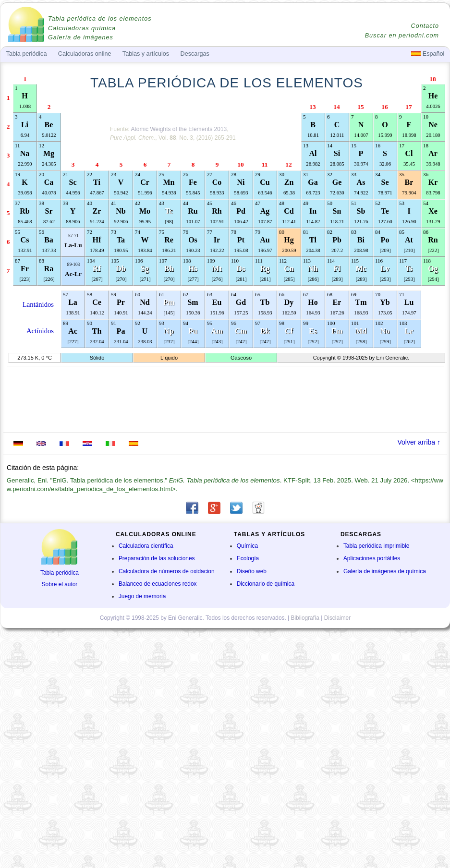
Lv (385, 269)
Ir (217, 240)
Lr (409, 331)
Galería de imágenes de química (385, 571)
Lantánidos (38, 304)
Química (247, 546)
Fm (337, 331)
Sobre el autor (60, 584)
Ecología (248, 558)
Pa (121, 331)
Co (217, 182)
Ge (337, 182)
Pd (241, 211)
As (361, 182)
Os (193, 240)
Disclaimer (338, 618)
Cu (265, 182)
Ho (313, 302)
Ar (433, 153)
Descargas (195, 54)
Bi (361, 240)
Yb (385, 302)
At (409, 240)
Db (121, 269)
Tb (265, 302)
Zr (97, 211)
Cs (25, 240)
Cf (289, 331)
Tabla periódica (60, 573)
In (313, 211)
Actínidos (40, 331)
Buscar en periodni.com (402, 36)
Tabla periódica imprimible (376, 546)
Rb (24, 211)
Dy (289, 302)
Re (169, 240)
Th (97, 331)
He (433, 96)
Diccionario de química (266, 584)
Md (361, 331)
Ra (49, 269)
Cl (409, 153)
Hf (97, 240)
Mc (361, 269)
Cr (145, 182)
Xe (433, 211)
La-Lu (73, 245)
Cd (289, 211)
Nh (313, 269)
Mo (145, 211)
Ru (193, 211)
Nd (145, 302)
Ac (73, 331)
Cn (289, 269)
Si (337, 153)
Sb (361, 211)
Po (385, 240)
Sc (73, 182)
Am (217, 331)
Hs (193, 269)
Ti (97, 182)
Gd (241, 302)
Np (169, 331)
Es (313, 331)
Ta (121, 240)
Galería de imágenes (81, 37)
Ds (241, 269)
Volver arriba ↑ (419, 442)
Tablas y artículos (146, 54)
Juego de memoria (142, 596)
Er (337, 302)
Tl (313, 240)
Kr (433, 182)
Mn (169, 182)
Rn (433, 240)
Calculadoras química (82, 28)
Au (265, 240)
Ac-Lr (73, 274)
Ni (241, 182)
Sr (49, 211)
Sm (193, 302)
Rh (217, 211)
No (385, 331)
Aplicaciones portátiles (372, 558)
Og (433, 269)
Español (428, 54)
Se (385, 182)
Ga (313, 182)
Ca (49, 182)
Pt (241, 240)
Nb (121, 211)
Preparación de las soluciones (157, 558)
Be (49, 125)
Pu (193, 331)
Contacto (425, 26)
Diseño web (252, 571)
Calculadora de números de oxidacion (167, 571)
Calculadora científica (146, 546)
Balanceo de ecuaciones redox (158, 584)
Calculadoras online (85, 54)
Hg (289, 240)
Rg (265, 269)
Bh (169, 269)
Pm (169, 302)
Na (25, 153)
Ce (97, 302)
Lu (409, 302)
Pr (121, 302)
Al (313, 153)
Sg (145, 269)
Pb (337, 240)
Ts (409, 269)
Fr (25, 269)
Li (25, 125)
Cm (241, 331)
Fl (337, 269)
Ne (433, 125)
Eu (217, 302)
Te (385, 211)
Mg (49, 153)
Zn (289, 182)
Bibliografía (305, 618)
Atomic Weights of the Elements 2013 (179, 129)
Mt (217, 269)
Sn (337, 211)
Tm (361, 302)
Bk (265, 331)
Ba (49, 240)
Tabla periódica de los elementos (100, 19)
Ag (265, 211)
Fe (193, 182)
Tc (169, 211)
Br (409, 182)
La (73, 302)
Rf (97, 269)
